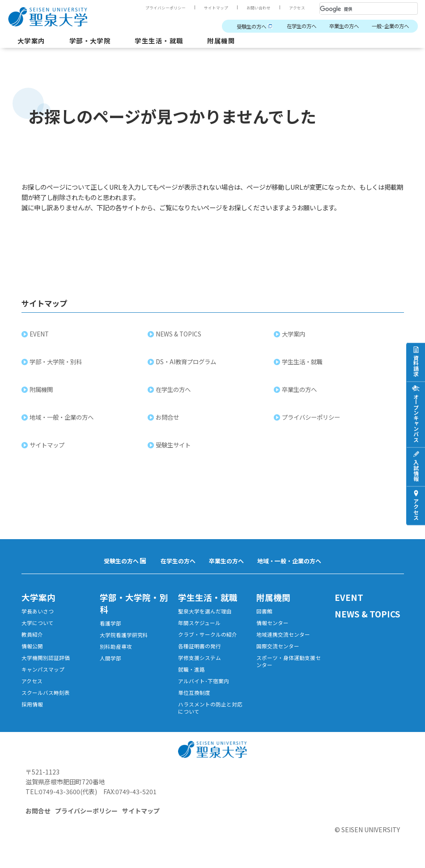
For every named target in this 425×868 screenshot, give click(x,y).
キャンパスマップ (43, 674)
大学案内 (32, 41)
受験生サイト (174, 446)
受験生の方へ (241, 27)
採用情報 (32, 710)
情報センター (272, 625)
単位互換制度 (194, 698)
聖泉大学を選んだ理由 (205, 613)
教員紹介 (32, 637)
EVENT (40, 335)
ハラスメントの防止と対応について (210, 714)
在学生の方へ (294, 26)
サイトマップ (216, 7)
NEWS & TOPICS (179, 335)
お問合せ (168, 418)
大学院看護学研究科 (124, 638)
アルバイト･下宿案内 (204, 686)
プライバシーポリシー (166, 7)
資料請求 (416, 366)
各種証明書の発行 (200, 649)
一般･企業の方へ (389, 26)
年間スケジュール (199, 625)
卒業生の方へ (340, 26)
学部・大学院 (93, 41)
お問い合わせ (259, 7)
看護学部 (110, 626)
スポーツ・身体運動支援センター (289, 665)
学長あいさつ (38, 613)
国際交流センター (278, 649)
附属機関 (230, 41)
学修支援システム (200, 662)
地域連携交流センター (283, 637)
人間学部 (110, 662)
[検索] (358, 9)
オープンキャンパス (416, 418)
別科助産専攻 (116, 650)
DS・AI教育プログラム (187, 363)
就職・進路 (191, 674)
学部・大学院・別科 (57, 363)
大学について (38, 625)
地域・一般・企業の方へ (62, 418)
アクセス (297, 7)
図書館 (264, 613)
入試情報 (416, 470)
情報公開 (32, 649)
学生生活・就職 (165, 41)
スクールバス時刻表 (46, 698)
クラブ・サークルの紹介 (208, 637)
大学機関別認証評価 (46, 662)
